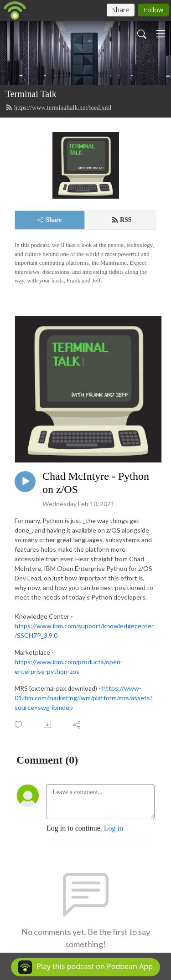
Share (49, 220)
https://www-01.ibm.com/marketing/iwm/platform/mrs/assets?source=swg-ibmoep (84, 698)
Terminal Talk (31, 94)
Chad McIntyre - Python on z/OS (96, 483)
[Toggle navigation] (161, 34)
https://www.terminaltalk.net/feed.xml (58, 108)
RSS (122, 220)
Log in (114, 828)
